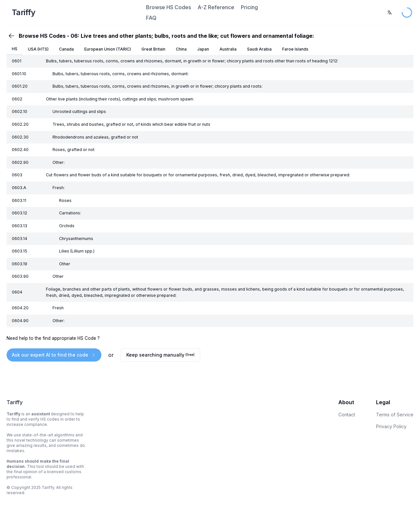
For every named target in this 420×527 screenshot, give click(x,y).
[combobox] (389, 12)
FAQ (151, 18)
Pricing (249, 7)
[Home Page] (75, 12)
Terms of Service (395, 415)
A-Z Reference (216, 7)
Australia (228, 49)
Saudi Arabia (259, 49)
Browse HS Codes (168, 7)
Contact (347, 415)
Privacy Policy (391, 426)
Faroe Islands (295, 49)
